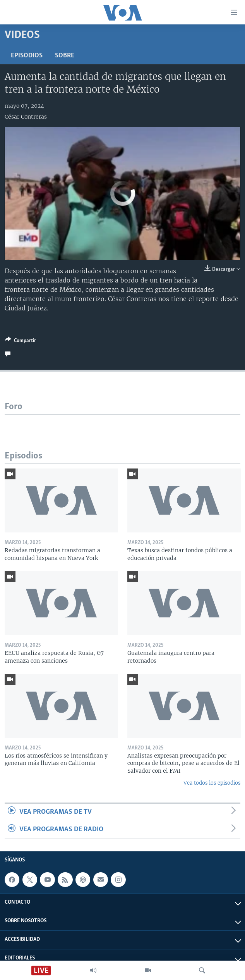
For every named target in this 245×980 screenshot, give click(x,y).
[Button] (21, 342)
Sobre (65, 56)
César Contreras (26, 117)
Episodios (27, 56)
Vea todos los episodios (212, 783)
